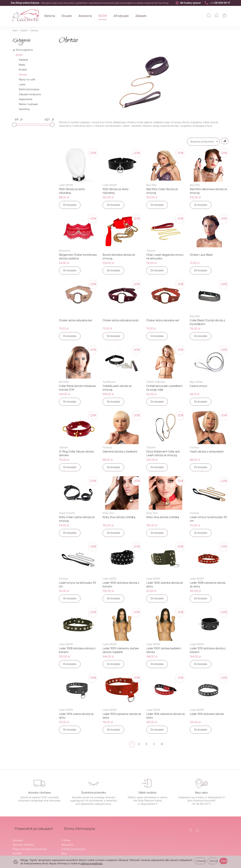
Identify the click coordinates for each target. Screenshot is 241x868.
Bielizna (55, 16)
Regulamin (68, 841)
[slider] (14, 125)
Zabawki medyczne (30, 94)
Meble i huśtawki (28, 104)
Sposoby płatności (23, 841)
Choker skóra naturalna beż (75, 322)
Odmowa (214, 861)
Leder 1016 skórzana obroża (207, 715)
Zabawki (146, 16)
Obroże (23, 75)
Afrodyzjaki (127, 16)
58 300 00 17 (217, 3)
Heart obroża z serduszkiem (207, 453)
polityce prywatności (92, 863)
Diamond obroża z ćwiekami (120, 453)
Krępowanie (26, 99)
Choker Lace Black (201, 256)
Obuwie (72, 16)
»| (162, 746)
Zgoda (224, 861)
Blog (64, 850)
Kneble (23, 70)
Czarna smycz (198, 387)
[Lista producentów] (200, 142)
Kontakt (17, 850)
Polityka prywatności (73, 845)
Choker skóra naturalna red (163, 322)
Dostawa (18, 837)
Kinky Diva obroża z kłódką (119, 519)
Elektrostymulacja (29, 89)
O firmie (66, 837)
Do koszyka (70, 206)
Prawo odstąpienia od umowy (30, 845)
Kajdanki (24, 60)
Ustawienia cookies (24, 854)
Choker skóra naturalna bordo (121, 322)
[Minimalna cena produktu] (16, 120)
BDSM (108, 16)
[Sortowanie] (223, 142)
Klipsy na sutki (27, 79)
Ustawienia (201, 861)
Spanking (24, 109)
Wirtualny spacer (188, 3)
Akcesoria (90, 16)
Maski (22, 65)
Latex (22, 85)
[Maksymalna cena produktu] (47, 120)
